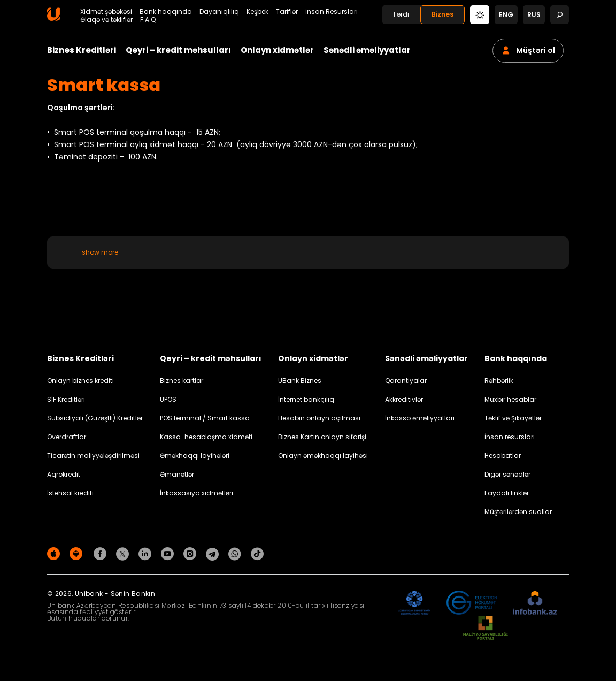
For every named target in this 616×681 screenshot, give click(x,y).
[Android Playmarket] (78, 553)
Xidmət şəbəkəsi (106, 12)
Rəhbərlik (499, 381)
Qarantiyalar (406, 381)
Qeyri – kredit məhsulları (178, 50)
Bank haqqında (166, 12)
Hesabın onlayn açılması (319, 418)
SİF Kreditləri (66, 399)
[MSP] (486, 628)
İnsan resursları (510, 437)
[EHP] (472, 603)
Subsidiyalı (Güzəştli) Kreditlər (95, 418)
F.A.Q (148, 20)
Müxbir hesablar (510, 399)
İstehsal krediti (70, 493)
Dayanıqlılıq (219, 12)
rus (534, 15)
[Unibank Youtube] (169, 553)
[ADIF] (414, 603)
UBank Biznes (300, 381)
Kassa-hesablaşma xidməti (206, 437)
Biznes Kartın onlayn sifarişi (322, 437)
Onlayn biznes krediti (80, 381)
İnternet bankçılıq (306, 399)
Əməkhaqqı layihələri (195, 456)
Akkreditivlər (404, 399)
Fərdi (401, 14)
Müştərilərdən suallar (518, 512)
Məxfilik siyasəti (544, 556)
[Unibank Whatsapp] (236, 553)
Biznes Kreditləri (82, 50)
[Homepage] (53, 18)
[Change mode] (480, 14)
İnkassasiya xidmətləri (197, 493)
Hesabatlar (503, 456)
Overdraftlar (67, 437)
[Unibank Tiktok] (257, 553)
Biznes (442, 14)
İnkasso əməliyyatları (420, 418)
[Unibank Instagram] (191, 553)
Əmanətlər (177, 474)
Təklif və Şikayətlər (513, 418)
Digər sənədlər (507, 474)
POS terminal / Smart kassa (205, 418)
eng (506, 15)
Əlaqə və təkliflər (106, 20)
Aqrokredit (64, 474)
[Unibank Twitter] (124, 553)
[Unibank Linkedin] (147, 553)
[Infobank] (535, 603)
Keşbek (257, 12)
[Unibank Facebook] (102, 553)
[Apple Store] (55, 553)
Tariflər (287, 12)
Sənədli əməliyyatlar (367, 50)
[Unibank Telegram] (214, 553)
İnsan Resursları (332, 12)
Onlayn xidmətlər (277, 50)
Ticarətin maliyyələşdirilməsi (93, 456)
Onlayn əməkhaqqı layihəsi (323, 456)
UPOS (168, 399)
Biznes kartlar (182, 381)
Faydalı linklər (507, 493)
